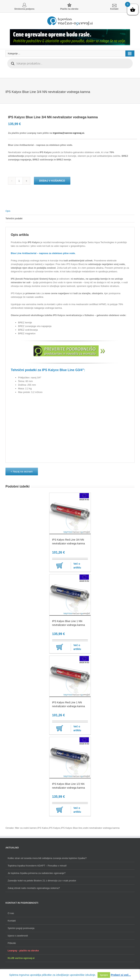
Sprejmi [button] (104, 975)
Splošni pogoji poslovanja (21, 928)
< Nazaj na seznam (22, 472)
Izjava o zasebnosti (18, 936)
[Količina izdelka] (19, 181)
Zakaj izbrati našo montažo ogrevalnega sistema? (34, 888)
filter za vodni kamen (26, 828)
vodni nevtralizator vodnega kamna (101, 828)
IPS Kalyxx (55, 828)
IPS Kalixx (43, 828)
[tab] (70, 211)
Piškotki (12, 943)
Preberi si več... (121, 975)
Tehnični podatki (14, 218)
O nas (11, 913)
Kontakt (12, 921)
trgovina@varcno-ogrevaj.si (69, 133)
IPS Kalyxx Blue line (71, 828)
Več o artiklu (77, 566)
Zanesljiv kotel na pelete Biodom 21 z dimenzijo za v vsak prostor (42, 881)
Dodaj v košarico (52, 181)
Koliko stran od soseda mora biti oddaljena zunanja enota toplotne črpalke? (47, 858)
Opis (8, 211)
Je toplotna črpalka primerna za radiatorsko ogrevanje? (37, 873)
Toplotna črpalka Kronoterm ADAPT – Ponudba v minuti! (37, 866)
